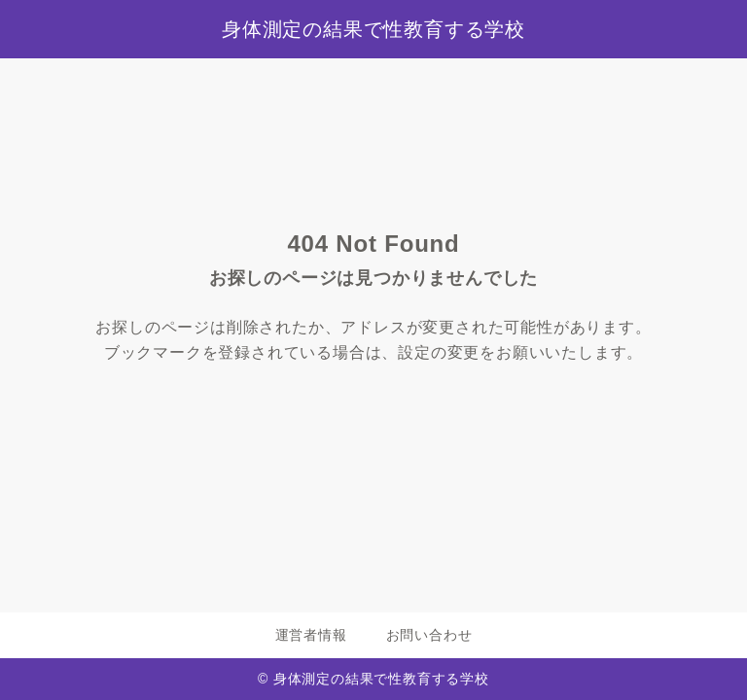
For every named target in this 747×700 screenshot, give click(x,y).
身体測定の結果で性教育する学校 (373, 29)
